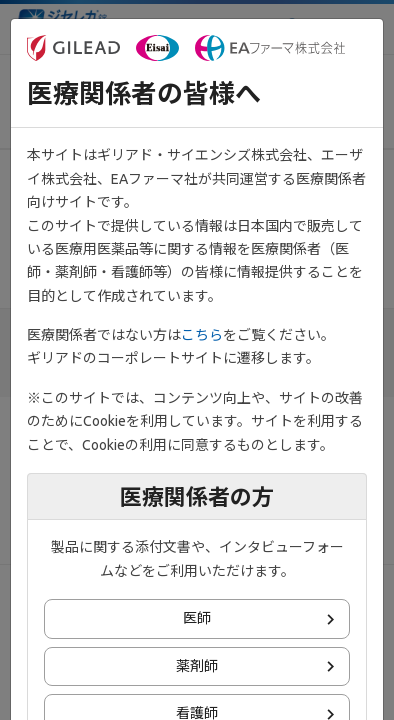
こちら (202, 335)
